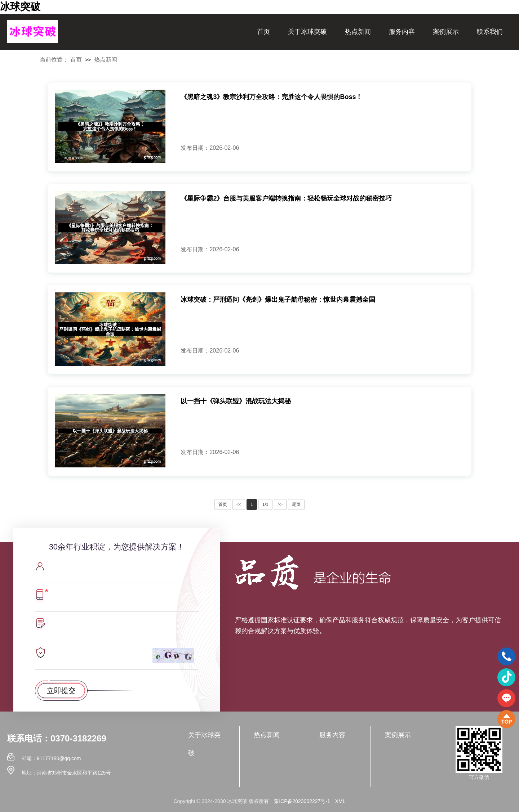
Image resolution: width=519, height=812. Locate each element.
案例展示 (446, 32)
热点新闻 (358, 32)
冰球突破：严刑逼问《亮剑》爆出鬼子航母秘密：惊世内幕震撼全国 (278, 300)
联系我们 (490, 32)
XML (340, 801)
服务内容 (402, 32)
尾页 (296, 504)
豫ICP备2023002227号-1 (302, 801)
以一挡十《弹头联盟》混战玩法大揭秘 (236, 401)
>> (280, 504)
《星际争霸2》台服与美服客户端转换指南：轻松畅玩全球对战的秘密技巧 (286, 198)
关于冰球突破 (307, 32)
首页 (263, 32)
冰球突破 (20, 7)
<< (239, 504)
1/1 (265, 504)
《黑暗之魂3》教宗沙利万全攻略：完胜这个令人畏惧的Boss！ (271, 97)
